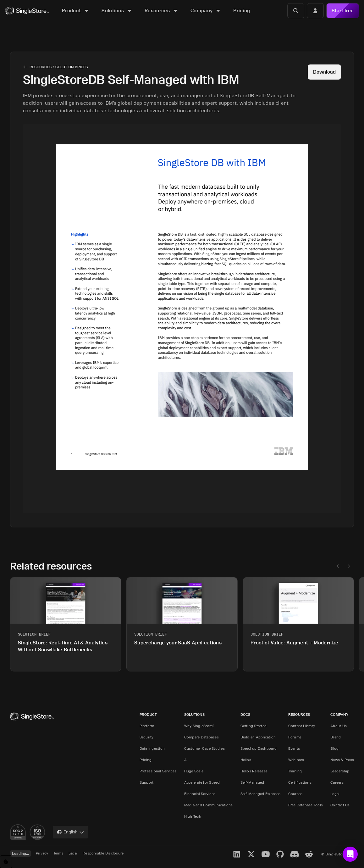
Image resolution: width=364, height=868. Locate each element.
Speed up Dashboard (259, 748)
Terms (58, 853)
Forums (295, 737)
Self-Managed (252, 782)
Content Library (302, 726)
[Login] (315, 11)
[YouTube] (266, 854)
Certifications (300, 782)
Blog (334, 748)
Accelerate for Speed (202, 782)
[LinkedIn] (237, 854)
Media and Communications (209, 805)
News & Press (342, 760)
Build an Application (258, 737)
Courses (295, 794)
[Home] (27, 11)
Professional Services (158, 771)
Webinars (296, 760)
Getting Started (254, 726)
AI (186, 760)
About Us (339, 726)
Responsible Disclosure (103, 853)
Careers (337, 782)
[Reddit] (309, 854)
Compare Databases (201, 737)
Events (294, 748)
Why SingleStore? (199, 726)
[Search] (296, 11)
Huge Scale (194, 771)
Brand (336, 737)
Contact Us (340, 805)
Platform (147, 726)
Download (324, 72)
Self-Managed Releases (261, 794)
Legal (335, 794)
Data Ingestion (152, 748)
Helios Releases (254, 771)
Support (147, 782)
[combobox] (70, 832)
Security (147, 737)
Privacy (42, 853)
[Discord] (295, 854)
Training (295, 771)
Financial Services (200, 794)
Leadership (340, 771)
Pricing (146, 760)
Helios (246, 760)
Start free (343, 11)
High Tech (193, 816)
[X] (251, 854)
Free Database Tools (306, 805)
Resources (41, 67)
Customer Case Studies (204, 748)
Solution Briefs (72, 67)
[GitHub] (280, 854)
